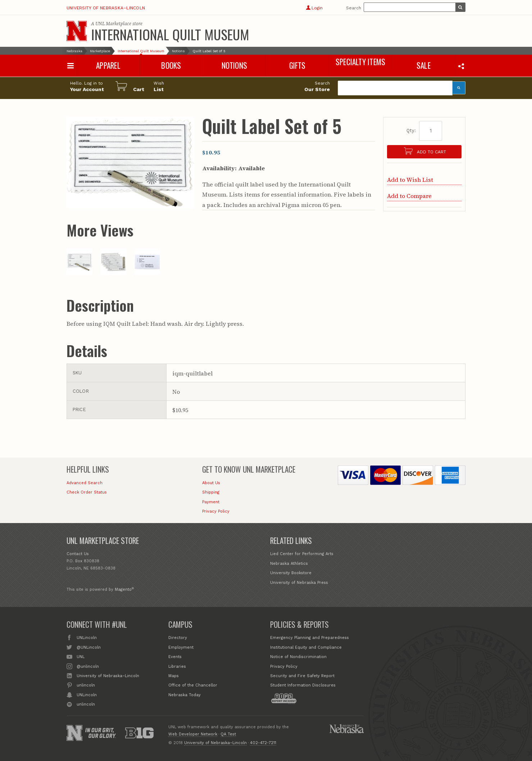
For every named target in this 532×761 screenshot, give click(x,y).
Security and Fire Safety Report (302, 676)
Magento (123, 589)
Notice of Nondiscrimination (298, 657)
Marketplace (100, 51)
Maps (174, 676)
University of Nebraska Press (299, 583)
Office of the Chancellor (193, 685)
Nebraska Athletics (289, 564)
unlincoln (86, 685)
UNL (81, 656)
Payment (211, 502)
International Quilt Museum (170, 34)
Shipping (211, 492)
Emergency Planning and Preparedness (310, 638)
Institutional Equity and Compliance (306, 647)
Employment (181, 647)
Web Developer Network (193, 734)
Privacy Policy (216, 511)
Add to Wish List (410, 180)
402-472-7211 (263, 743)
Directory (178, 638)
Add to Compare (409, 196)
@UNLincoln (89, 647)
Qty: (411, 130)
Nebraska (74, 51)
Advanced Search (85, 483)
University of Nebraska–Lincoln (106, 8)
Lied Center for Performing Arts (302, 554)
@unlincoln (88, 666)
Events (175, 657)
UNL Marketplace (113, 24)
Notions (178, 51)
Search (354, 8)
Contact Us (78, 554)
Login (314, 8)
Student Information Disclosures (303, 685)
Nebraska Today (185, 695)
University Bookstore (291, 573)
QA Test (228, 734)
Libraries (177, 667)
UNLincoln (87, 637)
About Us (211, 483)
